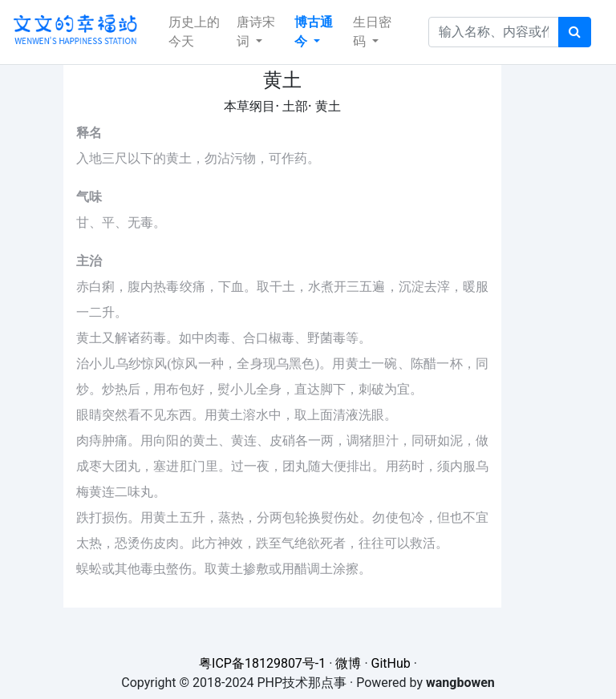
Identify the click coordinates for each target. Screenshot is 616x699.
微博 (348, 663)
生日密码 (372, 32)
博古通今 (314, 32)
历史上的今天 (194, 32)
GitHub (391, 663)
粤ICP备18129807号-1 (262, 663)
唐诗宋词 (256, 32)
